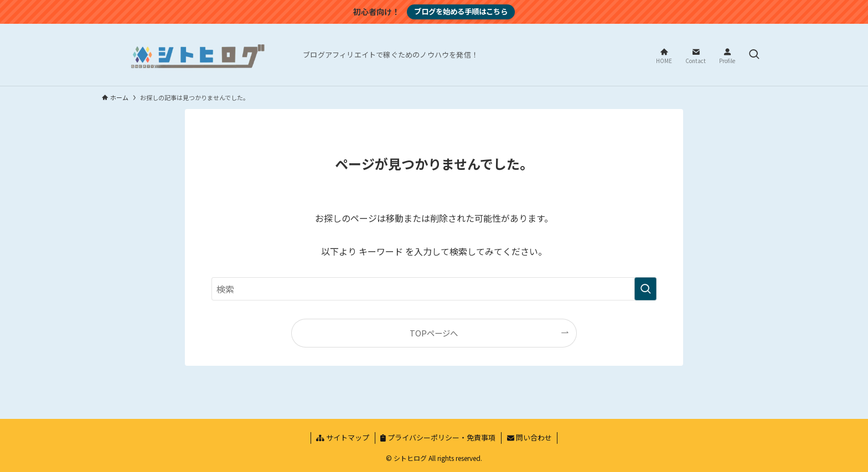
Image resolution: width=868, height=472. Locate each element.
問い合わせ (529, 437)
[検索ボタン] (754, 55)
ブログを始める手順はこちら (461, 11)
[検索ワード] (434, 289)
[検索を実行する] (645, 289)
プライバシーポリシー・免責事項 (438, 437)
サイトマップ (343, 437)
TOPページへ (434, 333)
